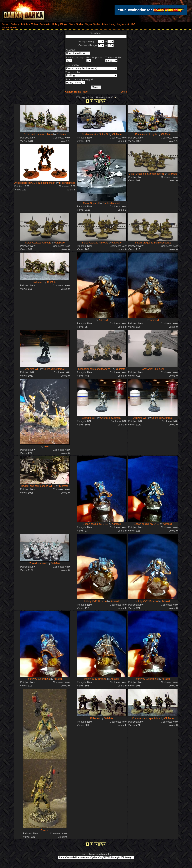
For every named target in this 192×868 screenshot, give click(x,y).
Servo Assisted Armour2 (95, 243)
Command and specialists (146, 718)
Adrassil (103, 320)
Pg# (103, 101)
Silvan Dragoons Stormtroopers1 (146, 174)
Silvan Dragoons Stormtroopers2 (153, 243)
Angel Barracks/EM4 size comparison (35, 183)
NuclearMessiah (112, 203)
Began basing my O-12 (95, 524)
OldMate (61, 134)
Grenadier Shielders (153, 369)
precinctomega (67, 183)
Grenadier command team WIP (95, 369)
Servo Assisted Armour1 (38, 243)
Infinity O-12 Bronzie (95, 601)
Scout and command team (38, 134)
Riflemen (38, 282)
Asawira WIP (32, 369)
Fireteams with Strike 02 (95, 134)
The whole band (38, 563)
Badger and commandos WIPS (38, 486)
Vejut (46, 446)
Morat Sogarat (91, 203)
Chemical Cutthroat (54, 369)
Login (124, 92)
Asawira (45, 830)
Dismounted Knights (146, 134)
